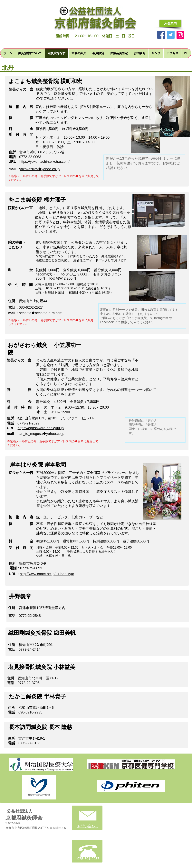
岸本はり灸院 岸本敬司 (38, 465)
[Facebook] (161, 35)
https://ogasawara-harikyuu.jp (41, 428)
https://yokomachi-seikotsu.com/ (44, 162)
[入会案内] (170, 23)
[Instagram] (180, 35)
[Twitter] (171, 35)
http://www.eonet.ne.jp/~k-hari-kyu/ (47, 574)
